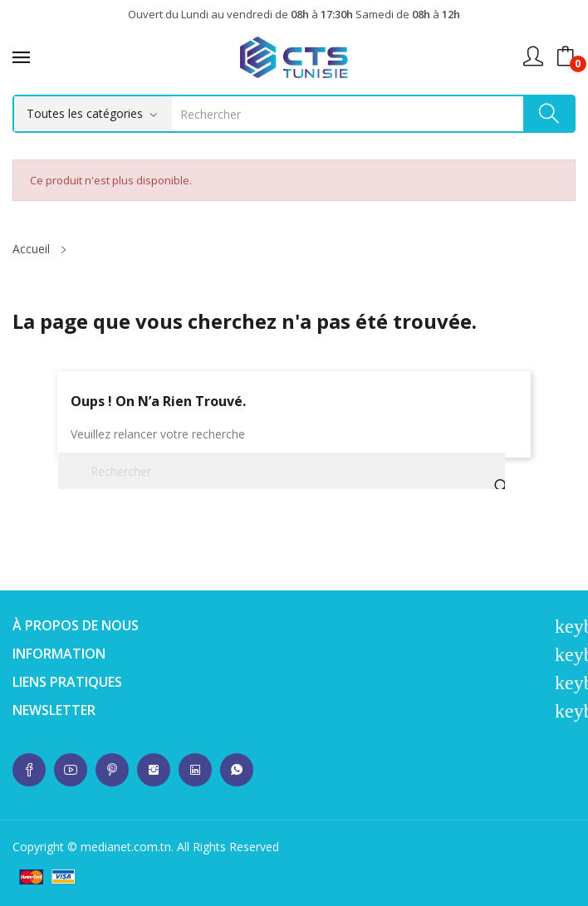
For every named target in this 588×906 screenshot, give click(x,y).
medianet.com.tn (126, 847)
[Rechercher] (282, 471)
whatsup (29, 770)
